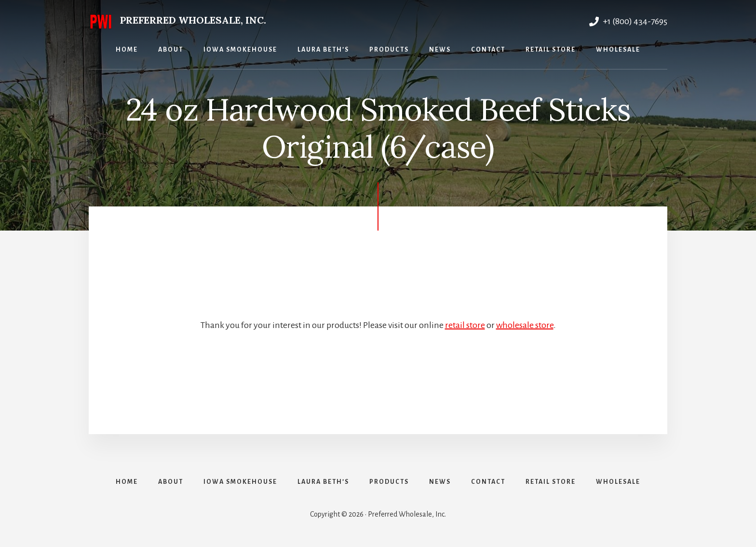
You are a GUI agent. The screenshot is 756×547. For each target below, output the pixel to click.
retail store (465, 325)
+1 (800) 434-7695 (628, 21)
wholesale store (525, 325)
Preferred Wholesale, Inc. (193, 20)
